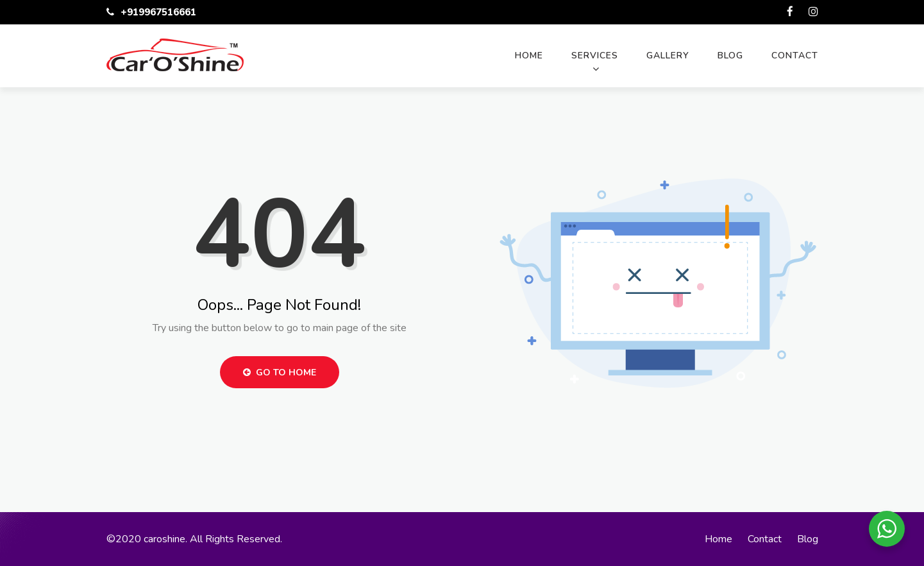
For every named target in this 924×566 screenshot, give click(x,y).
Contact (795, 56)
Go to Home (280, 373)
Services (595, 56)
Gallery (668, 56)
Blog (730, 56)
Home (529, 56)
